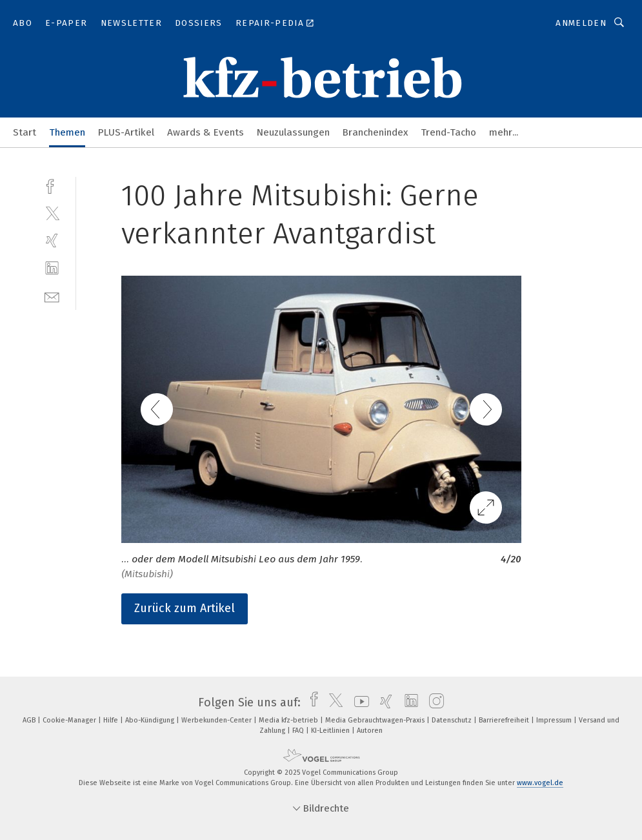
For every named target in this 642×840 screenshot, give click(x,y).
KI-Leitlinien (331, 731)
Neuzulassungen (293, 132)
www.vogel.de (540, 783)
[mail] (52, 296)
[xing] (52, 241)
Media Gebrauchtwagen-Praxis (376, 720)
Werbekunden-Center (217, 720)
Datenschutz (453, 720)
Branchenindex (375, 132)
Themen (67, 132)
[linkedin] (52, 268)
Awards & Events (206, 132)
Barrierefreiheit (505, 720)
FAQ (299, 731)
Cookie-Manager (70, 720)
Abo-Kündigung (151, 720)
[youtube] (358, 702)
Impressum (555, 720)
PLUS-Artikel (126, 132)
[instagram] (433, 702)
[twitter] (52, 213)
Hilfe (112, 720)
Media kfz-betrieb (289, 720)
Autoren (370, 731)
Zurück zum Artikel (185, 608)
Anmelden (581, 23)
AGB (30, 720)
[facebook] (52, 185)
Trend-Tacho (448, 132)
